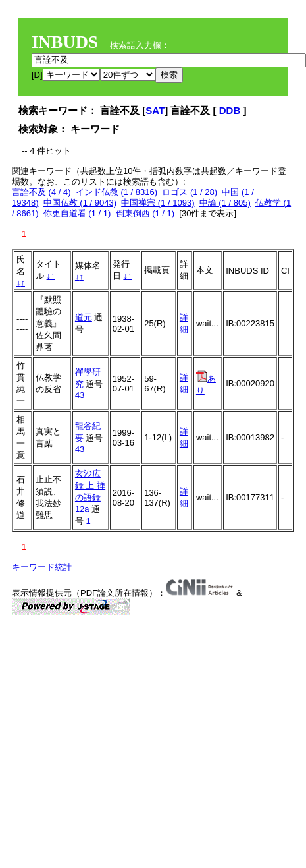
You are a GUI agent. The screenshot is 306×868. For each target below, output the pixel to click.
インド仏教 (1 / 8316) (116, 192)
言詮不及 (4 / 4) (41, 192)
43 (80, 395)
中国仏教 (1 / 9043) (80, 203)
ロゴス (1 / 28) (190, 192)
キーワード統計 (42, 567)
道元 (84, 317)
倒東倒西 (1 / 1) (145, 213)
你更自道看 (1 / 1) (77, 213)
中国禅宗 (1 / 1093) (158, 203)
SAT (155, 110)
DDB (231, 110)
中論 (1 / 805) (225, 203)
